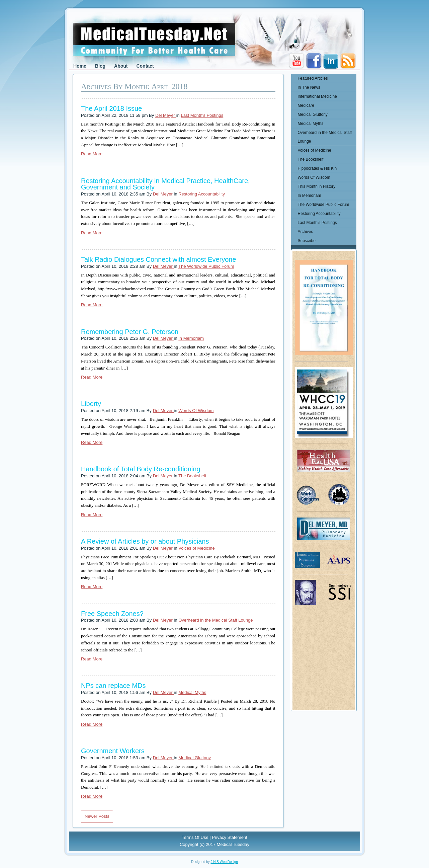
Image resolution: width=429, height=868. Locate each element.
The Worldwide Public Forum (206, 266)
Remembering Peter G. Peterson (130, 332)
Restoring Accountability (202, 194)
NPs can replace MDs (113, 686)
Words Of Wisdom (196, 411)
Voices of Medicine (196, 548)
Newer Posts (97, 816)
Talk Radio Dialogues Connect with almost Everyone (159, 259)
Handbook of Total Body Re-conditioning (141, 469)
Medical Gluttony (195, 758)
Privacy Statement (230, 837)
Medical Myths (192, 692)
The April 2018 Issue (111, 108)
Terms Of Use (195, 837)
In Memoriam (191, 338)
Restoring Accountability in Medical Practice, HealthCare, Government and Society (165, 184)
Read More (92, 154)
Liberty (91, 404)
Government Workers (113, 751)
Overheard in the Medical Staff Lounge (216, 620)
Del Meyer (166, 115)
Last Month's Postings (202, 115)
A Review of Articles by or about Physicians (145, 541)
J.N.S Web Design (224, 862)
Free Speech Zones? (112, 614)
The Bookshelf (192, 476)
